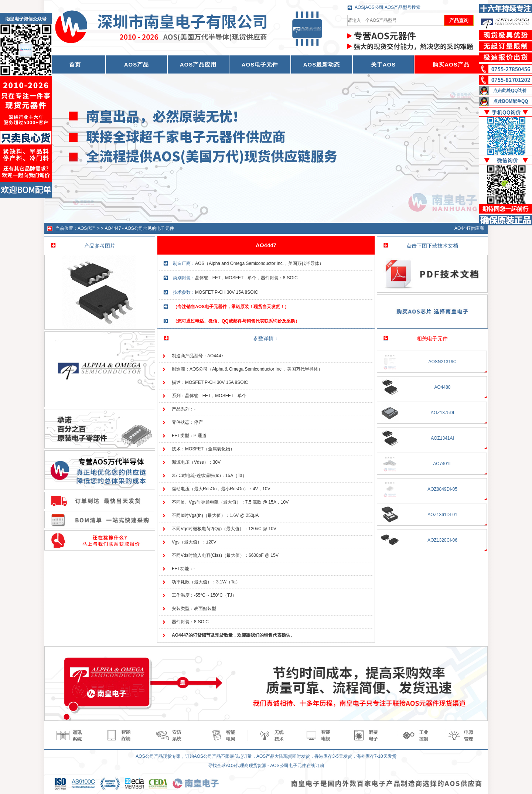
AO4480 (442, 387)
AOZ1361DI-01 (442, 515)
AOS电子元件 (260, 64)
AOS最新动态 (322, 64)
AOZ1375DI (442, 413)
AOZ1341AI (442, 438)
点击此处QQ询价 (510, 91)
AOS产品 (137, 64)
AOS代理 (87, 228)
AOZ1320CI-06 (442, 540)
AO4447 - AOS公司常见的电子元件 (139, 228)
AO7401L (442, 464)
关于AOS (383, 64)
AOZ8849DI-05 (442, 489)
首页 (75, 64)
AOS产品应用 (198, 64)
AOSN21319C (442, 362)
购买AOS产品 (451, 64)
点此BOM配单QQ (511, 101)
